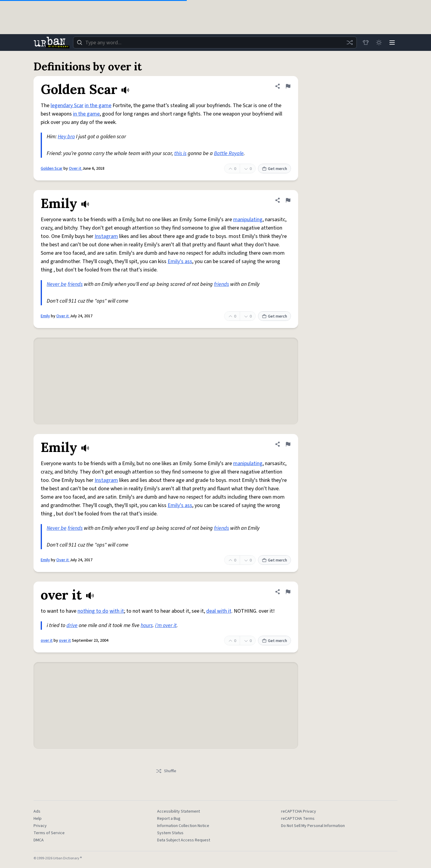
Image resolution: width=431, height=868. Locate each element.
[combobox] (215, 43)
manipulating (248, 220)
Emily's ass (180, 261)
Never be (57, 284)
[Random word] (350, 43)
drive (72, 625)
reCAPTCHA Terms (298, 819)
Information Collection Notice (183, 826)
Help (38, 819)
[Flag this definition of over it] (288, 592)
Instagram (106, 236)
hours (147, 625)
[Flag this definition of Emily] (288, 200)
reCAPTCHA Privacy (299, 811)
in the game (98, 106)
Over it (76, 169)
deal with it (219, 611)
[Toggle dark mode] (379, 43)
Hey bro (66, 137)
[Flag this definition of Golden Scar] (288, 86)
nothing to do (93, 611)
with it (117, 611)
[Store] (366, 43)
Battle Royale (229, 153)
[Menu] (392, 43)
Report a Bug (169, 819)
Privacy (40, 826)
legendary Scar (67, 106)
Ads (37, 811)
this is (180, 153)
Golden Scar (52, 169)
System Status (170, 833)
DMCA (39, 840)
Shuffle (166, 771)
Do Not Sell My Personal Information (313, 826)
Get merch (274, 169)
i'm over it (166, 625)
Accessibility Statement (179, 811)
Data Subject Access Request (184, 840)
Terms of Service (49, 833)
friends (75, 284)
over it (47, 641)
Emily (45, 316)
